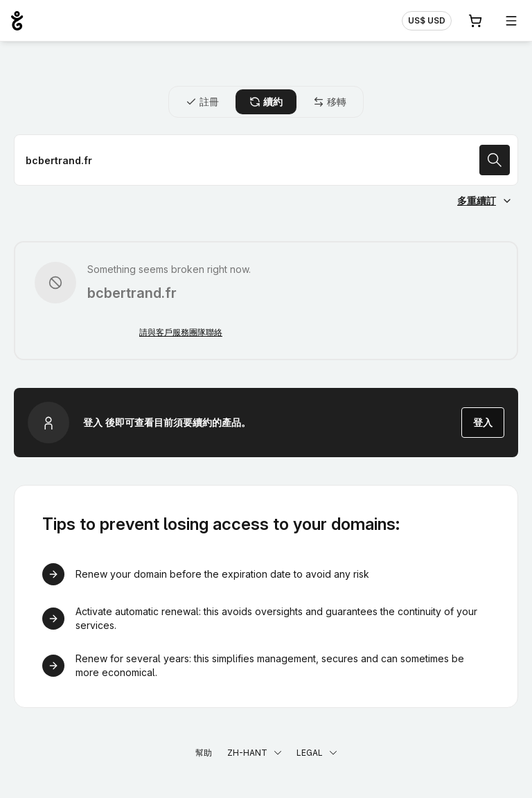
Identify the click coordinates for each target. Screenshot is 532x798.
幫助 (204, 753)
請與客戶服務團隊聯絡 (181, 332)
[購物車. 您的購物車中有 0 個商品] (475, 21)
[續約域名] (266, 160)
